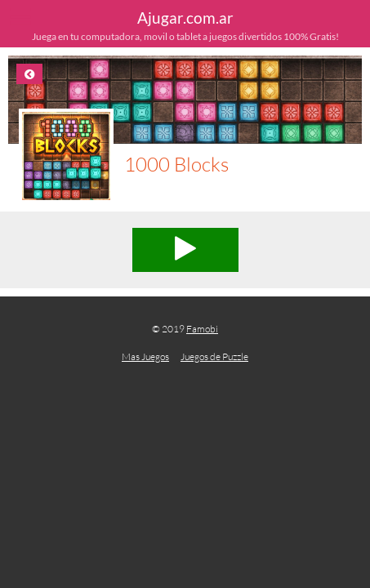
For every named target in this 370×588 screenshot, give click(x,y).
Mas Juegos (145, 356)
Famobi (202, 329)
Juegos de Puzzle (214, 356)
